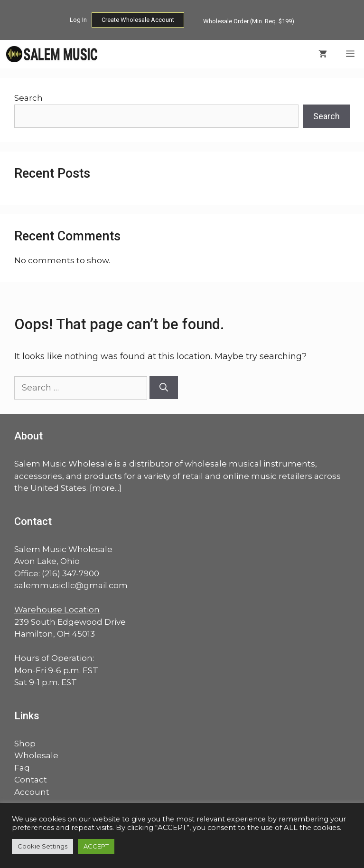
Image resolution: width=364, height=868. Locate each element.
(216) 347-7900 (70, 573)
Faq (22, 768)
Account (32, 792)
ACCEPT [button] (96, 846)
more (103, 488)
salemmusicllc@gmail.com (71, 585)
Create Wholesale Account (138, 20)
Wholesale (36, 755)
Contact (31, 780)
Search (28, 98)
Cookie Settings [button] (42, 846)
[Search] (164, 387)
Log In (78, 20)
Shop (25, 744)
